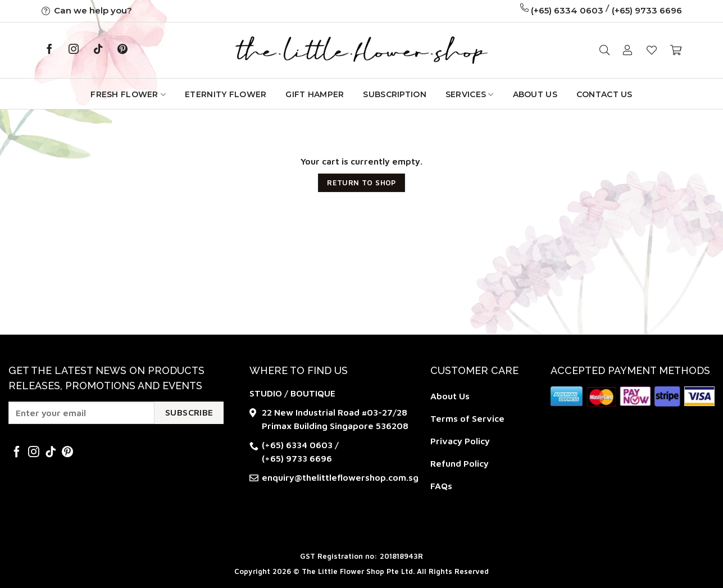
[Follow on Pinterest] (122, 50)
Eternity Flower (226, 94)
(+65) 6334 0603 (567, 10)
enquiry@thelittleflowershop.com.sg (340, 477)
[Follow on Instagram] (74, 50)
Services (470, 95)
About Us (535, 94)
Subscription (394, 94)
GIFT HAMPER (315, 94)
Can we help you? (87, 10)
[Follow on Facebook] (49, 50)
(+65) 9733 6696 (647, 10)
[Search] (604, 50)
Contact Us (604, 94)
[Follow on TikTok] (98, 50)
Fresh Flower (128, 95)
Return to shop (361, 183)
